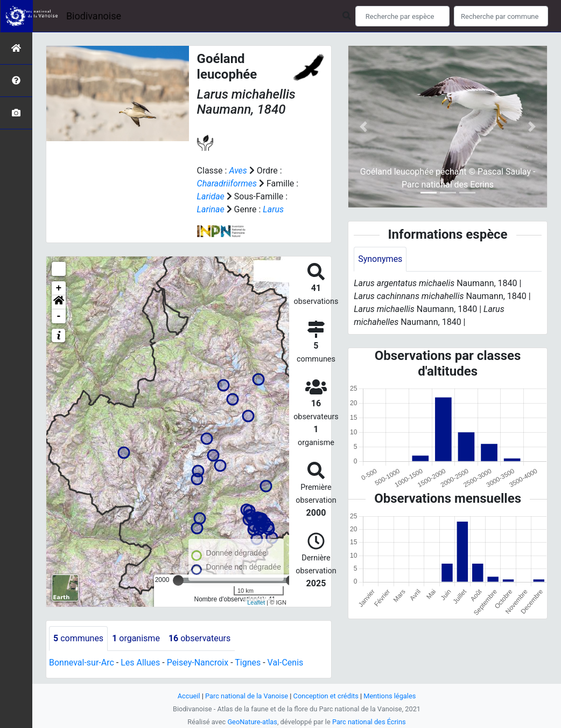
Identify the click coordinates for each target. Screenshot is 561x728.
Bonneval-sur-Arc (82, 663)
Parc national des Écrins (369, 722)
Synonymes (380, 259)
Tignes (248, 663)
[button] (59, 302)
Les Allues (140, 663)
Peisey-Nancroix (198, 663)
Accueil (189, 696)
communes (78, 638)
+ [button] (59, 288)
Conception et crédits (326, 696)
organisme (136, 638)
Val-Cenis (286, 663)
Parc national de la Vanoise (247, 696)
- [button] (59, 316)
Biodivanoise (94, 16)
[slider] (178, 580)
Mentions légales (390, 696)
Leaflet (256, 602)
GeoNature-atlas (252, 722)
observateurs (199, 638)
